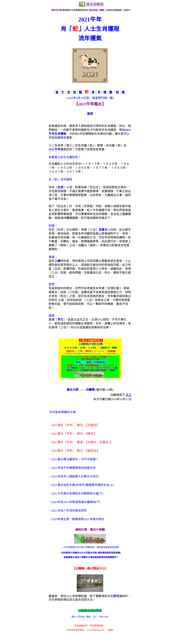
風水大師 (72, 390)
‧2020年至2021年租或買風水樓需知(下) (75, 502)
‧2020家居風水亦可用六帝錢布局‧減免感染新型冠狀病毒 (90, 547)
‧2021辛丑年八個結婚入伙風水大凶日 (74, 476)
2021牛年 (54, 149)
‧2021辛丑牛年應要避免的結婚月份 (72, 468)
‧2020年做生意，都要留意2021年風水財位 (77, 519)
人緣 (57, 261)
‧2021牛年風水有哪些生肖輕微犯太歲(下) (76, 494)
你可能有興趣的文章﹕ (64, 412)
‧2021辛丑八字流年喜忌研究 (68, 511)
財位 (116, 596)
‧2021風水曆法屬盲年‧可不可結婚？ (74, 459)
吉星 (102, 230)
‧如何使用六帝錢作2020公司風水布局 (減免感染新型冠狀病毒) (90, 553)
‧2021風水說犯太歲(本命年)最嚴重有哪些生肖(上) (81, 485)
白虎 (60, 187)
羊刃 (60, 320)
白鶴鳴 (90, 390)
